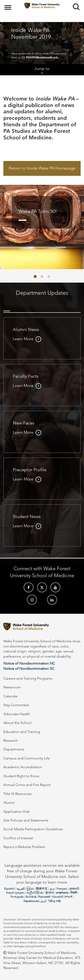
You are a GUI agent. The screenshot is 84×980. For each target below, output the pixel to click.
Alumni (9, 803)
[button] (35, 277)
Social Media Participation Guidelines (33, 829)
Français (62, 889)
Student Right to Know (21, 776)
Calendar (11, 696)
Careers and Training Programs (28, 678)
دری (52, 889)
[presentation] (6, 227)
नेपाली (74, 893)
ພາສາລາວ (62, 893)
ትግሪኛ (68, 897)
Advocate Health (17, 714)
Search (74, 5)
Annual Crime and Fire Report (27, 785)
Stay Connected (16, 705)
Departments (14, 749)
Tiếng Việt (54, 901)
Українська (31, 901)
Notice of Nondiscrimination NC (29, 663)
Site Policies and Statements (26, 820)
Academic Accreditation (23, 767)
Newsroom (12, 687)
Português (17, 897)
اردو (43, 901)
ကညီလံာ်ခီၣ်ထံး (35, 893)
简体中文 (42, 889)
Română (31, 897)
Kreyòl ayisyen (15, 893)
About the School (17, 723)
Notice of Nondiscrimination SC (29, 669)
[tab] (7, 306)
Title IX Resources (17, 794)
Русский (44, 897)
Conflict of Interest (18, 838)
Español (9, 889)
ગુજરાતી (74, 889)
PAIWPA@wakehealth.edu (42, 57)
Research (11, 740)
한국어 (50, 893)
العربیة (21, 889)
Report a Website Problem (24, 847)
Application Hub (17, 811)
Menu (8, 5)
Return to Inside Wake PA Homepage (42, 168)
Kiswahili (58, 897)
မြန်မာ (30, 889)
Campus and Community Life (27, 758)
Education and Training (22, 732)
